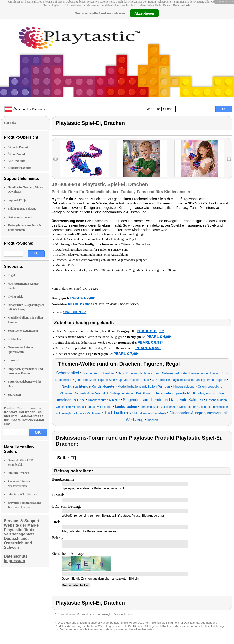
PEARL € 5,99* (148, 348)
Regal (11, 275)
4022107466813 (108, 304)
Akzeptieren (144, 13)
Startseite (153, 109)
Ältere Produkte (18, 154)
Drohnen (18, 473)
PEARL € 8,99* (150, 342)
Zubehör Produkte (19, 168)
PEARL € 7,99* (83, 298)
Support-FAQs (17, 200)
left (56, 159)
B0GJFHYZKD (129, 304)
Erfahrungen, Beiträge (22, 209)
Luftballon (14, 339)
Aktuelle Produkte (19, 147)
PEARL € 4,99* (159, 337)
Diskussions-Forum (20, 217)
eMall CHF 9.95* (75, 312)
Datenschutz (182, 5)
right (229, 159)
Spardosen (14, 395)
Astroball (14, 361)
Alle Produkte (16, 161)
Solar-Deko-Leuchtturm (23, 331)
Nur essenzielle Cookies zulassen (100, 13)
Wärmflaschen (22, 494)
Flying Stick (15, 297)
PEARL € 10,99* (150, 331)
